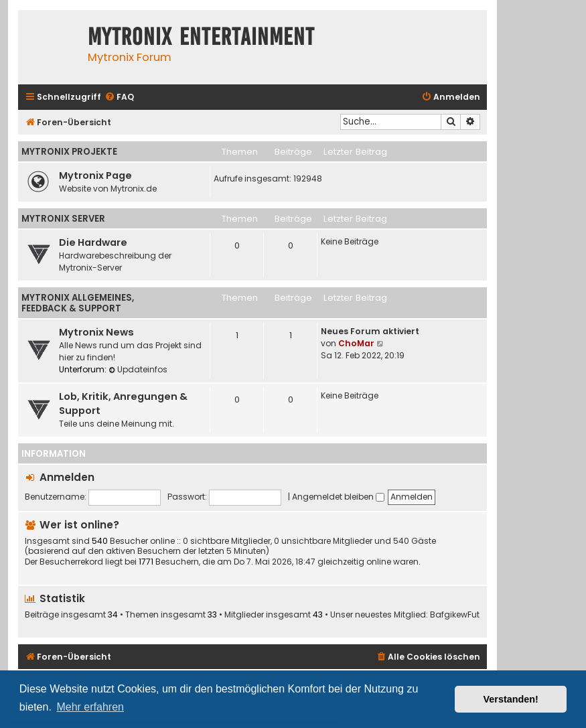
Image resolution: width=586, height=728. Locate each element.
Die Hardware (93, 242)
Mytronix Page (95, 175)
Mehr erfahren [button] (90, 707)
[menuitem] (119, 97)
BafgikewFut (455, 615)
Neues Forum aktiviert (370, 331)
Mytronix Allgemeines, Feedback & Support (78, 303)
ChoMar (356, 343)
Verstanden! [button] (511, 699)
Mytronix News (96, 332)
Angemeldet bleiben (338, 497)
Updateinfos (138, 369)
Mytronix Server (63, 219)
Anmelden (67, 477)
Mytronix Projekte (69, 152)
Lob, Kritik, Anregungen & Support (123, 404)
